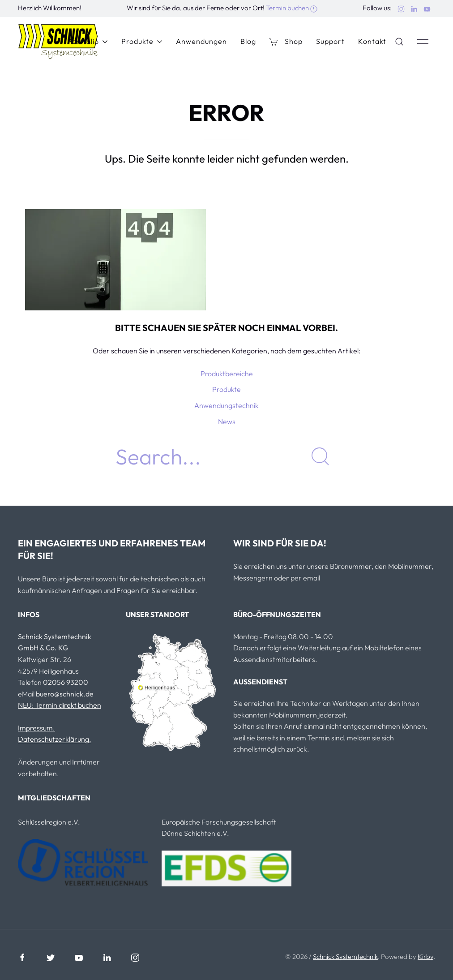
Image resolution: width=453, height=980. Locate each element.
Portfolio (88, 41)
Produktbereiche (227, 374)
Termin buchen (292, 8)
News (227, 421)
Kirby (425, 956)
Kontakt (372, 41)
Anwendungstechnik (226, 405)
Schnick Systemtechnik (345, 956)
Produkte (142, 41)
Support (330, 41)
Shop (286, 41)
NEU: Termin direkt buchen (60, 705)
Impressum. (36, 728)
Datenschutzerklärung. (55, 739)
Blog (248, 41)
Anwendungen (201, 41)
